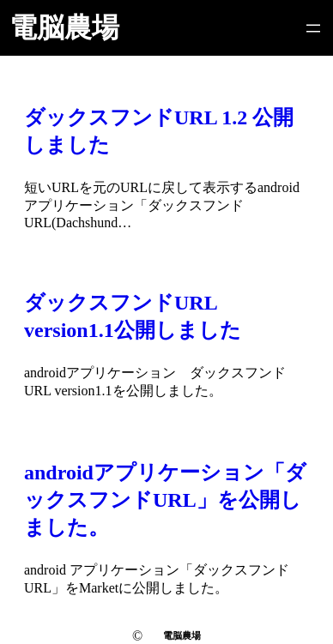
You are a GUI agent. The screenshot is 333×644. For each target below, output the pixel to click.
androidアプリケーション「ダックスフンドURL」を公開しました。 (165, 500)
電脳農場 (64, 27)
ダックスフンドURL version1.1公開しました (133, 316)
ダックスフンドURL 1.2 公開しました (159, 131)
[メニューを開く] (313, 28)
